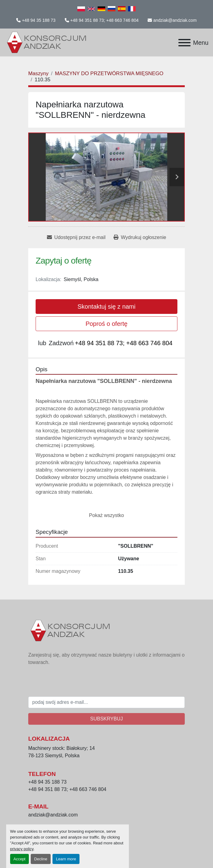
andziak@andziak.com (175, 20)
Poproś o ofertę (107, 324)
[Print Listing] (140, 237)
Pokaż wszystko (106, 515)
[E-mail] (106, 702)
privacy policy (22, 849)
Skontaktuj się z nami (107, 307)
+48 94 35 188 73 (39, 20)
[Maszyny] (38, 73)
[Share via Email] (76, 237)
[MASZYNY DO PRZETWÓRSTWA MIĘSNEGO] (109, 73)
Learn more (66, 859)
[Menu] (184, 43)
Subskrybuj (106, 719)
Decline (41, 859)
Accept (19, 859)
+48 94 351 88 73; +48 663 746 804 (105, 20)
